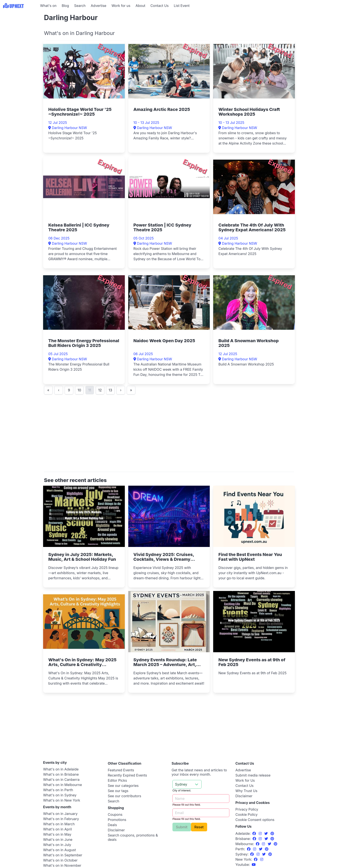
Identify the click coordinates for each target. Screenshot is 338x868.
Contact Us (160, 6)
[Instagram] (261, 833)
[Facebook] (255, 833)
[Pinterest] (272, 833)
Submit (182, 827)
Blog (65, 6)
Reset (199, 827)
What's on (48, 6)
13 (110, 390)
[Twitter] (267, 833)
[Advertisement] (19, 38)
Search (80, 6)
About (140, 6)
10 (79, 390)
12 (100, 390)
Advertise (99, 6)
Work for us (121, 6)
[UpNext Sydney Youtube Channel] (254, 865)
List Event (182, 6)
